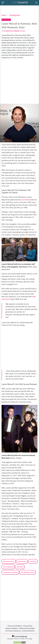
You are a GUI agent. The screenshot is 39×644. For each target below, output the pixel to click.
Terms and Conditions (15, 626)
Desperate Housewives (10, 572)
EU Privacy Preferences (13, 631)
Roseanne (33, 561)
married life (25, 200)
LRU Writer (7, 31)
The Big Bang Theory (28, 572)
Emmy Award (22, 561)
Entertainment (15, 15)
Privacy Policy (28, 626)
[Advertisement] (19, 81)
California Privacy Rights (27, 628)
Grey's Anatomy (8, 567)
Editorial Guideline (12, 628)
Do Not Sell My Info (28, 631)
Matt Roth (20, 567)
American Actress (9, 561)
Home (4, 15)
